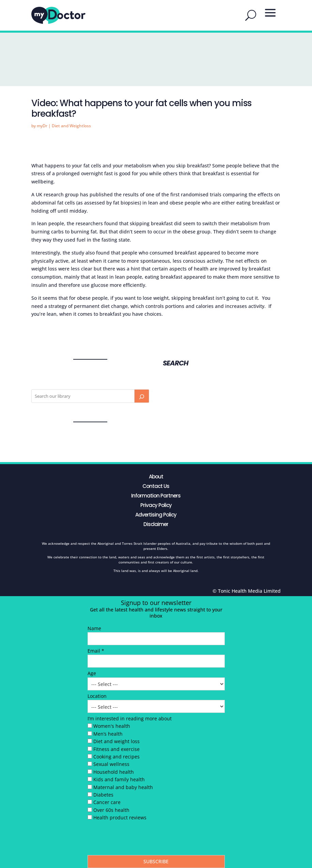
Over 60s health (111, 810)
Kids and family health (119, 779)
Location (97, 696)
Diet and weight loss (116, 741)
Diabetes (103, 795)
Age (92, 673)
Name (94, 628)
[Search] (142, 396)
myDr (42, 126)
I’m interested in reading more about (130, 718)
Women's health (112, 726)
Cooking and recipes (116, 757)
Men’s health (108, 734)
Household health (114, 772)
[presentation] (139, 840)
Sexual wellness (111, 764)
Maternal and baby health (123, 787)
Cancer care (107, 802)
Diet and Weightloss (71, 126)
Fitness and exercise (116, 749)
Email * (96, 651)
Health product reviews (120, 817)
